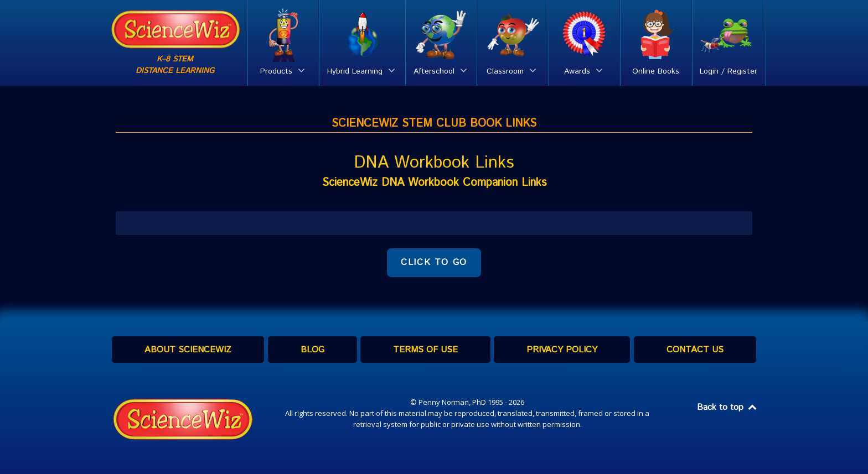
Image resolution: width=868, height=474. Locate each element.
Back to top (727, 407)
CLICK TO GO (434, 262)
